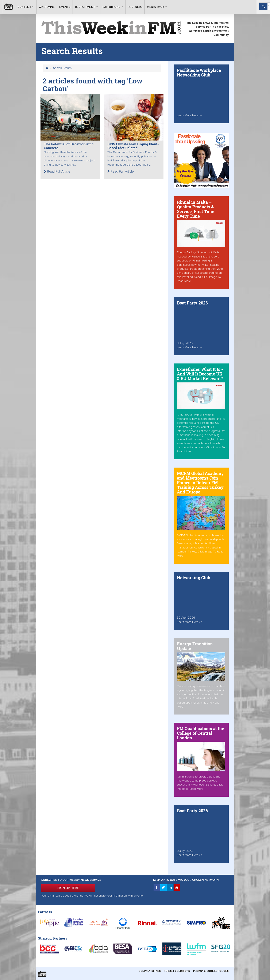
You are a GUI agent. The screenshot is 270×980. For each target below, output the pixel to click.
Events (65, 7)
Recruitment (87, 7)
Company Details (150, 971)
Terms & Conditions (177, 971)
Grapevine (47, 7)
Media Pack (157, 7)
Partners (135, 7)
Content (26, 7)
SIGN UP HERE (68, 888)
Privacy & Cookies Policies (211, 971)
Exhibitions (113, 7)
